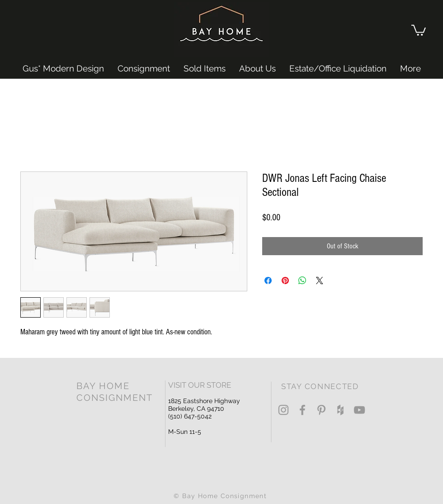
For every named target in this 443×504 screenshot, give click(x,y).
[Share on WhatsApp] (302, 281)
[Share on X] (320, 281)
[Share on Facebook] (268, 281)
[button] (419, 30)
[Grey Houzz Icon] (340, 410)
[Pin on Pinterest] (285, 281)
